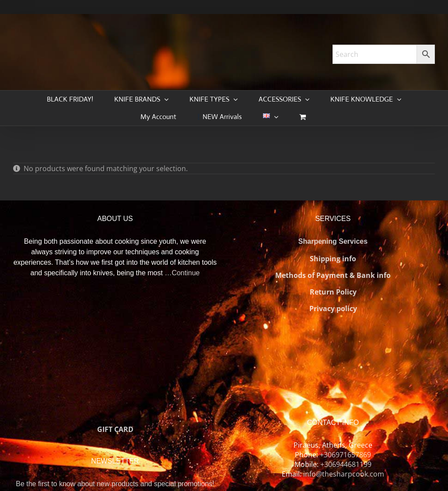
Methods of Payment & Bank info (333, 275)
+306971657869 (345, 455)
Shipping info (333, 259)
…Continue (182, 273)
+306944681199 (346, 464)
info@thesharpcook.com (344, 474)
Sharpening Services (333, 241)
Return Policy (333, 292)
